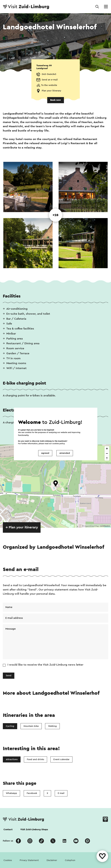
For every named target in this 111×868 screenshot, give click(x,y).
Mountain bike (31, 726)
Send (9, 676)
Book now (56, 100)
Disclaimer (52, 860)
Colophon (70, 860)
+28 (55, 215)
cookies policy (58, 444)
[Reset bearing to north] (107, 458)
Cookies (8, 860)
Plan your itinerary (51, 91)
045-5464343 (49, 74)
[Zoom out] (107, 453)
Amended (65, 453)
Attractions (12, 759)
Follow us (8, 841)
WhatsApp (11, 793)
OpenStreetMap (92, 526)
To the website (49, 85)
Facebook (32, 793)
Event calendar (61, 759)
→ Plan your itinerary (22, 527)
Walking (52, 726)
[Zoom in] (107, 449)
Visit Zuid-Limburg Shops (34, 830)
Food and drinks (35, 759)
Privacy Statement (29, 860)
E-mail (61, 793)
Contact (8, 830)
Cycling (10, 726)
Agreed (45, 453)
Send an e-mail (50, 80)
